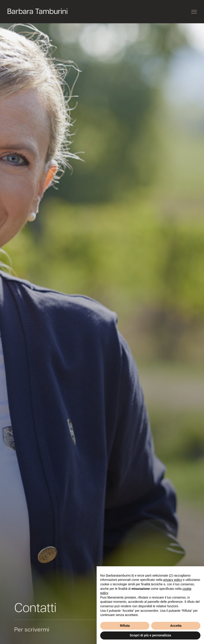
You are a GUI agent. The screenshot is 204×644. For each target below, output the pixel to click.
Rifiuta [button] (125, 626)
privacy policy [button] (173, 580)
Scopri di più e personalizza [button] (150, 635)
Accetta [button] (176, 626)
